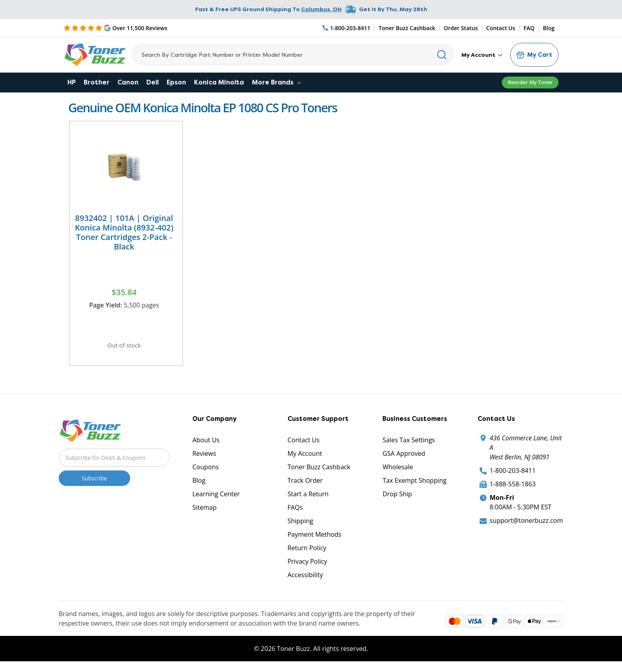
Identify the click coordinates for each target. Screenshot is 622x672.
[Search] (293, 55)
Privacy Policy (307, 565)
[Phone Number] (347, 28)
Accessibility (305, 579)
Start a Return (308, 498)
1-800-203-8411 (513, 474)
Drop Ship (397, 498)
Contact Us (501, 28)
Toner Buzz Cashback (407, 28)
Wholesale (398, 471)
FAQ (529, 28)
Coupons (205, 471)
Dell (153, 82)
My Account (482, 55)
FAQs (295, 511)
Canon (128, 82)
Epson (176, 82)
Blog (549, 28)
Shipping (300, 525)
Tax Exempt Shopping (414, 484)
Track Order (305, 484)
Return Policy (307, 552)
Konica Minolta (219, 82)
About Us (206, 444)
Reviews (204, 457)
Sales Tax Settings (409, 444)
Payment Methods (315, 538)
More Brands (276, 82)
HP (72, 82)
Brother (97, 82)
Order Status (461, 28)
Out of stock (124, 346)
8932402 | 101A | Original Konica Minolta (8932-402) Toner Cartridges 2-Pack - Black (124, 232)
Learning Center (216, 498)
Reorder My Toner (530, 82)
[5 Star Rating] (115, 28)
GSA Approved (404, 457)
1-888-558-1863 (513, 488)
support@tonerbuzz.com (526, 524)
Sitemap (204, 511)
